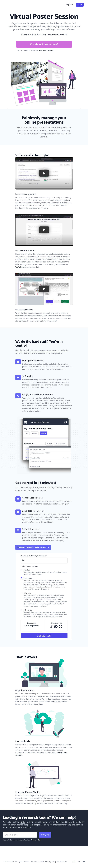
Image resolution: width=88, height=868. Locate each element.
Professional (28, 578)
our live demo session (44, 50)
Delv (23, 822)
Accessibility (62, 861)
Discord (32, 704)
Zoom (64, 262)
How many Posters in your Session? (34, 556)
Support (70, 5)
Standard (27, 570)
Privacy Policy (51, 861)
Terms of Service (38, 861)
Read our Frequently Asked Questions (33, 547)
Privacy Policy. (36, 840)
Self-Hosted (28, 610)
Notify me (45, 835)
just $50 (33, 34)
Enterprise (27, 593)
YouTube (19, 267)
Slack (41, 704)
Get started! (44, 635)
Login (80, 5)
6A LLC (12, 861)
